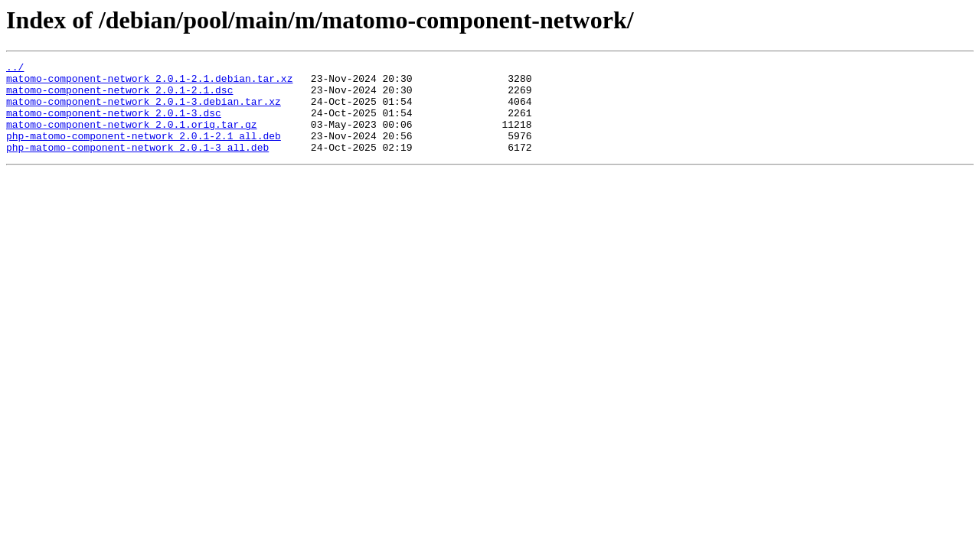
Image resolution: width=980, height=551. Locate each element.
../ (15, 69)
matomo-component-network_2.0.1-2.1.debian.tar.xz (149, 83)
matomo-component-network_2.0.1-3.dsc (114, 124)
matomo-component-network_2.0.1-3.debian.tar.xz (144, 110)
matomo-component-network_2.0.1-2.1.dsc (119, 96)
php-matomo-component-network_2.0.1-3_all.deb (137, 165)
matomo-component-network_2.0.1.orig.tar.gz (132, 138)
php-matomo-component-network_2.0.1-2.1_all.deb (144, 152)
